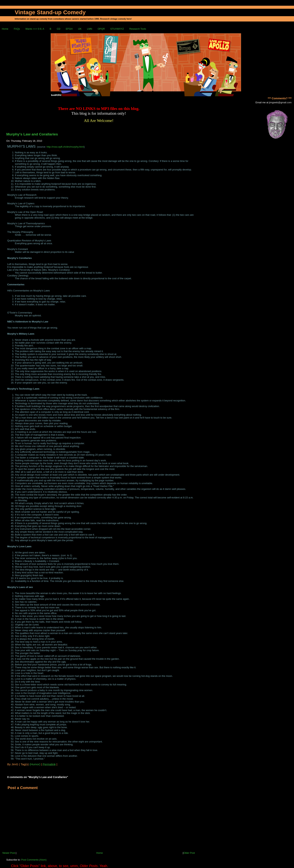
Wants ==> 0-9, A (35, 29)
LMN (90, 29)
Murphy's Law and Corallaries (32, 134)
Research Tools (138, 29)
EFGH (69, 29)
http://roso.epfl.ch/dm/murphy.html (65, 147)
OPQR (101, 29)
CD (58, 29)
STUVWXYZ (117, 29)
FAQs (17, 29)
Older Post (189, 853)
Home (5, 29)
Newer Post (9, 853)
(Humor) (35, 764)
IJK (80, 29)
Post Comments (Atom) (34, 860)
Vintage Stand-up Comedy (50, 12)
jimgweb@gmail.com (280, 102)
